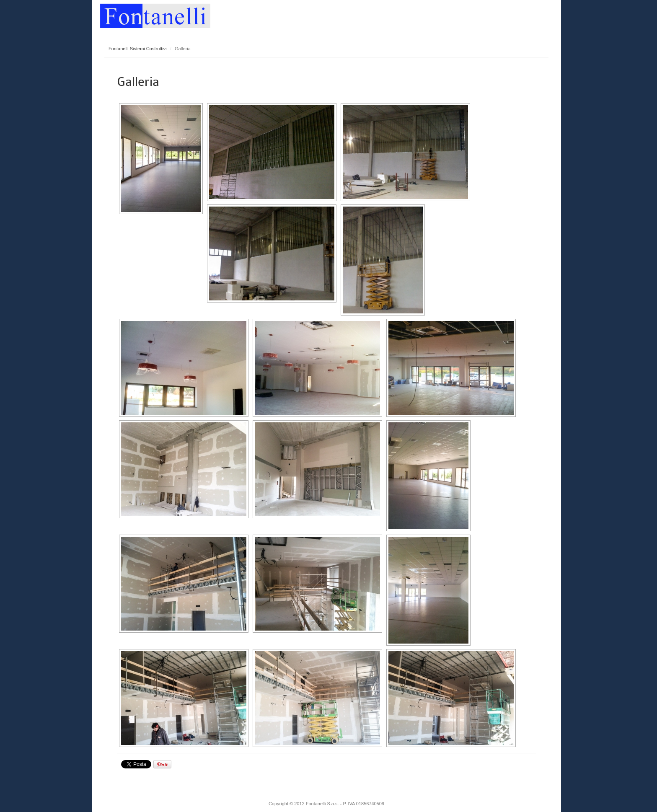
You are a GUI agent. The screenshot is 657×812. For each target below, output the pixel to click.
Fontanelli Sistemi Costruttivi (138, 49)
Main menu (546, 15)
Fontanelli (155, 14)
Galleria (138, 82)
